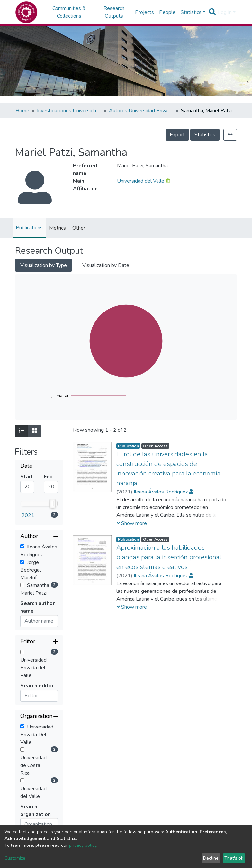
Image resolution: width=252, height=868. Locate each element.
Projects (144, 12)
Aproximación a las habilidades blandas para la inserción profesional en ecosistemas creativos (169, 557)
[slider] (53, 503)
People (167, 12)
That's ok (234, 858)
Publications (29, 228)
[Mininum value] (27, 487)
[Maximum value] (51, 487)
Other (79, 228)
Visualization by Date (106, 265)
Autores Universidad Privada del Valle (141, 111)
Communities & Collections (69, 12)
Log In (225, 12)
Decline (211, 858)
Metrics (58, 228)
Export (177, 135)
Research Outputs (114, 12)
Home (22, 111)
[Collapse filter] (39, 466)
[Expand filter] (39, 642)
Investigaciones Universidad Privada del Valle (69, 111)
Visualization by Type (44, 265)
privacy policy (83, 845)
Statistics (205, 135)
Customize (15, 858)
